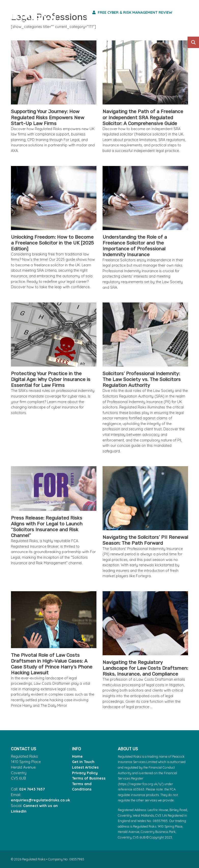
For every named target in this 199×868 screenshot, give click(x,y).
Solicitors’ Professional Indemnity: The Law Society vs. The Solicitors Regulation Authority (142, 379)
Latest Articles (85, 767)
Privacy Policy (85, 773)
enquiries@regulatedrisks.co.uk (40, 800)
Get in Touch (83, 762)
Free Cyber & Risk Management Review (132, 12)
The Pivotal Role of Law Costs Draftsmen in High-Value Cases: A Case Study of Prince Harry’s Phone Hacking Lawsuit (52, 664)
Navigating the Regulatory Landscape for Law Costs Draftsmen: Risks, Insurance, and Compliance (145, 668)
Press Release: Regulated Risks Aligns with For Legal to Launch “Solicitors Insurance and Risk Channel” (47, 527)
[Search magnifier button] (193, 42)
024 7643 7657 (32, 789)
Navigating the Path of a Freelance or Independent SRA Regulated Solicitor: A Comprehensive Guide (143, 117)
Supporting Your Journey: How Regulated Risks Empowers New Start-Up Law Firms (48, 117)
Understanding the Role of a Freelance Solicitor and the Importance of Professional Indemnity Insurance (135, 246)
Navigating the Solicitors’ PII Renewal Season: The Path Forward (145, 540)
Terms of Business (89, 778)
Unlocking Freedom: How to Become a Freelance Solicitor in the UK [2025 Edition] (52, 243)
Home (77, 756)
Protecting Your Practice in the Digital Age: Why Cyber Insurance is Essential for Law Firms (51, 379)
